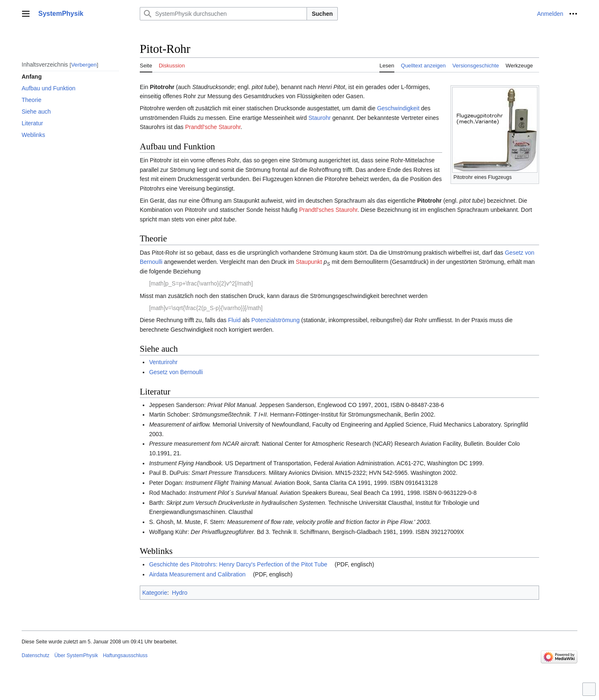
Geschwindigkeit (398, 108)
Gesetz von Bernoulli (176, 372)
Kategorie (155, 593)
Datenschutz (36, 655)
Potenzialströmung (275, 320)
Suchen (322, 14)
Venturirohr (163, 362)
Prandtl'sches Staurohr (328, 210)
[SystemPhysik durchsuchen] (223, 14)
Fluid (234, 320)
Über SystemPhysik (76, 655)
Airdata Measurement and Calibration (197, 574)
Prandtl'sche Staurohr (213, 127)
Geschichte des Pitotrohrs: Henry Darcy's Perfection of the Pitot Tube (238, 564)
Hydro (179, 593)
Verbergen (84, 65)
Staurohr (319, 118)
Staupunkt (309, 262)
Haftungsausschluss (125, 655)
